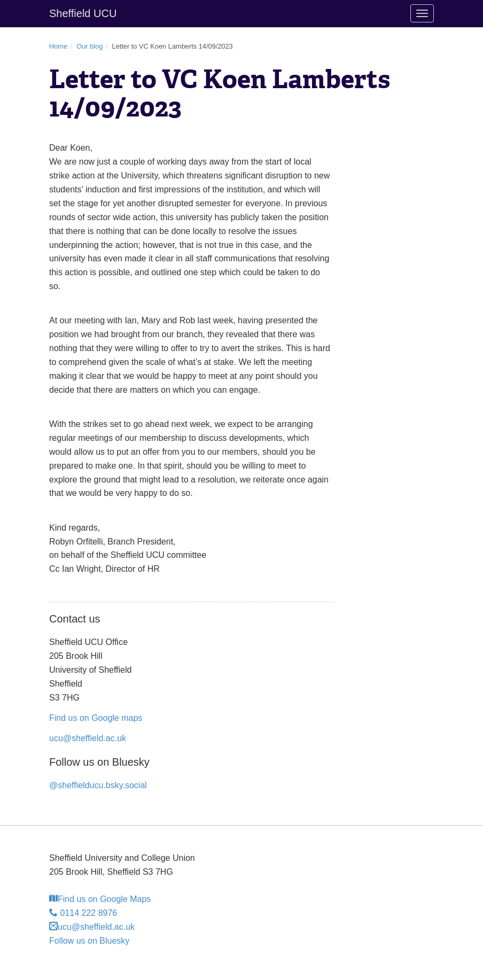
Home (58, 46)
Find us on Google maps (96, 718)
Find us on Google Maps (100, 899)
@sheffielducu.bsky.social (98, 785)
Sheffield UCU (83, 13)
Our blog (89, 46)
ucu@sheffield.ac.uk (88, 738)
